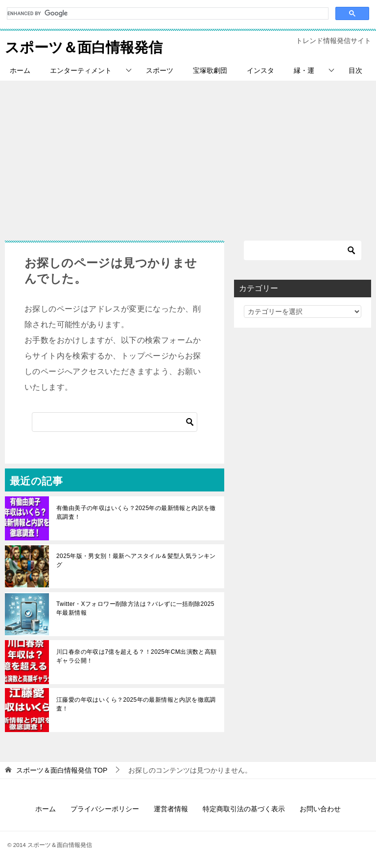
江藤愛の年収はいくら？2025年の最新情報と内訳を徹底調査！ (136, 704)
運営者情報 (171, 809)
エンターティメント (81, 70)
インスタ (260, 70)
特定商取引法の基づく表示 (244, 809)
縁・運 (304, 70)
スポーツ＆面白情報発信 (86, 46)
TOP (62, 770)
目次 (355, 70)
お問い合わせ (320, 809)
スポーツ (160, 70)
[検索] (115, 422)
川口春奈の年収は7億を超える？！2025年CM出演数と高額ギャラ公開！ (137, 656)
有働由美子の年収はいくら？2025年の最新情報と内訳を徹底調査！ (136, 512)
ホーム (20, 70)
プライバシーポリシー (105, 809)
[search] (167, 13)
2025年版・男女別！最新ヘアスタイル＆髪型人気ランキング (136, 560)
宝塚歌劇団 (210, 70)
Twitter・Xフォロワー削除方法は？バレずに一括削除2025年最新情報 (135, 608)
